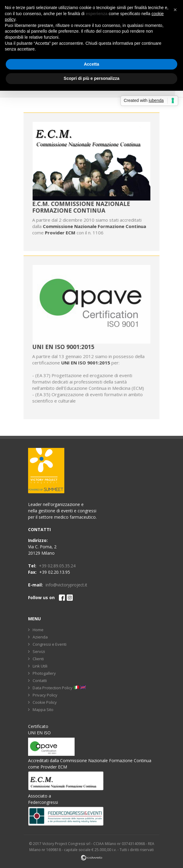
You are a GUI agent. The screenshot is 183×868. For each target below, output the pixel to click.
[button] (175, 10)
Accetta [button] (92, 64)
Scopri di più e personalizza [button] (91, 78)
